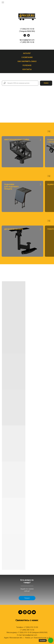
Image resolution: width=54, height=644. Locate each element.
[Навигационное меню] (3, 3)
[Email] (34, 612)
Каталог (27, 53)
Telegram (27, 598)
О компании (27, 57)
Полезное (27, 65)
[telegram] (25, 36)
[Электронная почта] (28, 36)
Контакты (27, 69)
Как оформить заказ (27, 61)
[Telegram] (20, 612)
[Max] (25, 612)
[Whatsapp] (29, 612)
